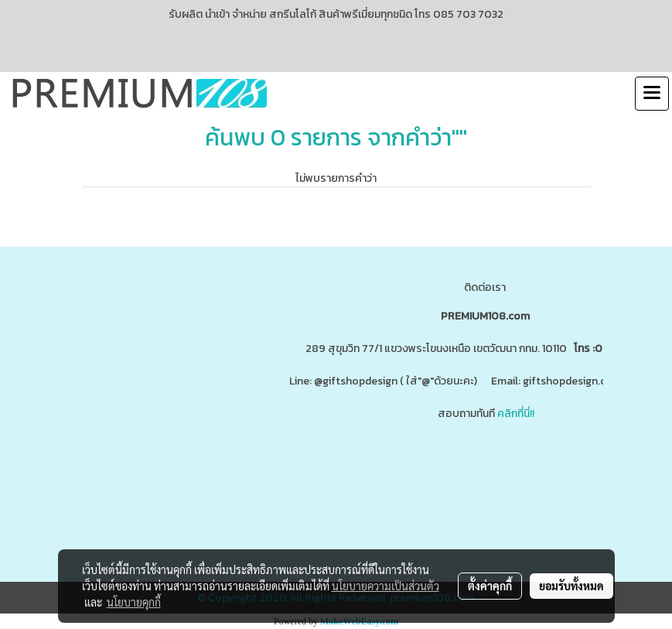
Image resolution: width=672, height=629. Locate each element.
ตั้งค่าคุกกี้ (490, 586)
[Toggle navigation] (652, 94)
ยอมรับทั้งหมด (571, 586)
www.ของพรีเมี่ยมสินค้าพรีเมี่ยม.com (363, 475)
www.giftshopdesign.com (515, 475)
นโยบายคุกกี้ (134, 602)
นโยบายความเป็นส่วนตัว (385, 586)
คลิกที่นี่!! (516, 414)
